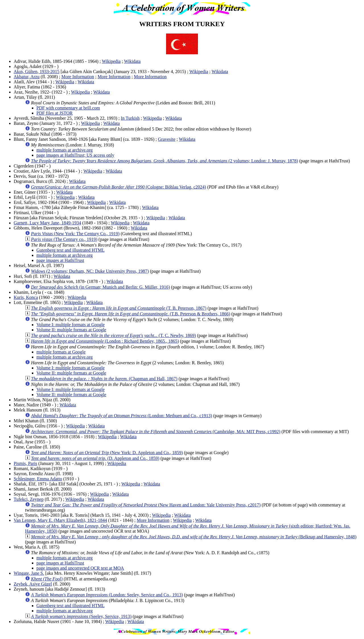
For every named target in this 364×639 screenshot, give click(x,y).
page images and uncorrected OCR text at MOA (80, 568)
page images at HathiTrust (60, 260)
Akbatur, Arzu (27, 77)
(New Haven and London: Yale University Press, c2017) (146, 505)
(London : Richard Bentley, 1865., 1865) (105, 341)
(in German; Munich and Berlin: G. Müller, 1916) (101, 287)
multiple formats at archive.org (65, 150)
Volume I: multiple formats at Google (71, 325)
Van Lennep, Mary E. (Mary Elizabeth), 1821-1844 (60, 520)
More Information (78, 77)
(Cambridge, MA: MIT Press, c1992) (156, 432)
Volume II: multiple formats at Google (71, 330)
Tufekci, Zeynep (29, 499)
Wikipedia (111, 61)
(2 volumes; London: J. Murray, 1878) (165, 161)
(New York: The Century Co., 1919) (75, 234)
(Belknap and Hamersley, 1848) (194, 537)
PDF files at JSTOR (54, 113)
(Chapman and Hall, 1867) (104, 379)
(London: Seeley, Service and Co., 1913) (107, 595)
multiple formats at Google (61, 352)
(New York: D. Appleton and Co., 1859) (107, 453)
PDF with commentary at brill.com (68, 108)
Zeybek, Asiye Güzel (33, 584)
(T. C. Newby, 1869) (113, 335)
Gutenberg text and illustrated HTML (71, 250)
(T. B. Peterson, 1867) (119, 308)
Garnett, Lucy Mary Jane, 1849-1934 (47, 223)
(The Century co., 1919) (64, 239)
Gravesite (167, 139)
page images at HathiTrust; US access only (75, 155)
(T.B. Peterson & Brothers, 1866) (131, 314)
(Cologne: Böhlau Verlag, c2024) (119, 187)
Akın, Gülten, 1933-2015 (37, 72)
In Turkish (130, 118)
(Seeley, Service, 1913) (81, 616)
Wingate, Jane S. (29, 573)
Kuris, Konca (26, 297)
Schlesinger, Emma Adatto (38, 479)
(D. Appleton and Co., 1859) (95, 458)
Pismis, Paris (25, 463)
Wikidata (132, 61)
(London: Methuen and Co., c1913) (122, 416)
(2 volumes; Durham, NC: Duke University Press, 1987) (90, 271)
